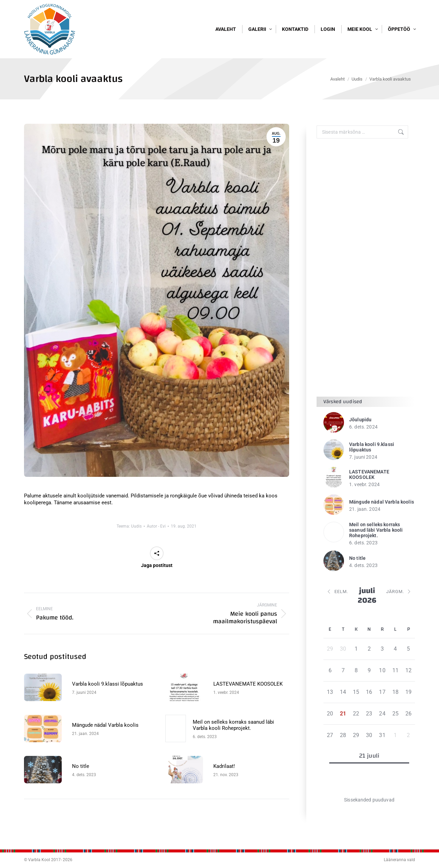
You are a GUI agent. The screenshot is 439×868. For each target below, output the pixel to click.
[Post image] (45, 710)
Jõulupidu (360, 442)
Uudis (136, 549)
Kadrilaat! (224, 789)
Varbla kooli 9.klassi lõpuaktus (108, 707)
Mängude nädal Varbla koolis (105, 748)
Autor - (156, 549)
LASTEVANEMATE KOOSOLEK (248, 707)
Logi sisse (401, 13)
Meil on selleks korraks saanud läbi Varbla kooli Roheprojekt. (233, 748)
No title (81, 789)
